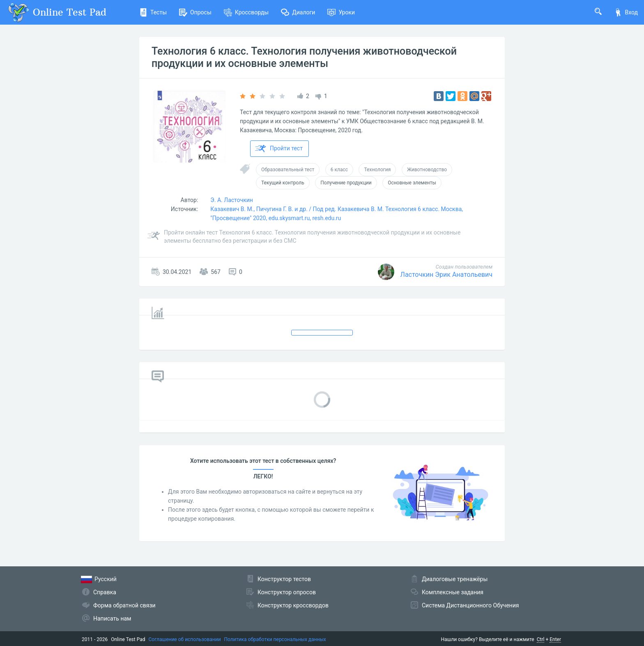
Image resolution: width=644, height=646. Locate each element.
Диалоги (298, 12)
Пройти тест (279, 149)
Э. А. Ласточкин (232, 200)
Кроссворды (246, 12)
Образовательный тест (288, 170)
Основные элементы (412, 183)
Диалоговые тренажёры (455, 579)
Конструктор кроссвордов (293, 605)
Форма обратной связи (124, 605)
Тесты (153, 12)
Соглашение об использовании (185, 639)
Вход (626, 12)
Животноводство (427, 170)
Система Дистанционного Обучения (470, 605)
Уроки (341, 12)
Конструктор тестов (284, 579)
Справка (105, 592)
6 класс (339, 170)
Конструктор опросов (287, 592)
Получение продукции (346, 183)
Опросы (195, 12)
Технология (377, 170)
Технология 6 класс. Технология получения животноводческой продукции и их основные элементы (304, 57)
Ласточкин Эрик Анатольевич (446, 275)
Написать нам (112, 618)
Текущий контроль (283, 183)
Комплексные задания (453, 592)
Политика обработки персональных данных (275, 639)
